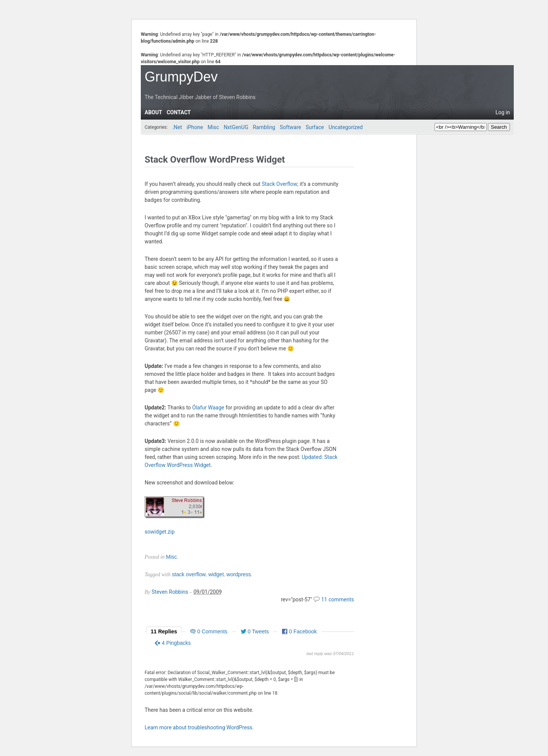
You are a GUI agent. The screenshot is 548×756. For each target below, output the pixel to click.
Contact (179, 112)
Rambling (264, 127)
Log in (503, 112)
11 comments (338, 599)
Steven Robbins (170, 592)
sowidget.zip (160, 532)
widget (216, 574)
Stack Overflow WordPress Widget (215, 160)
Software (290, 127)
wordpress (239, 574)
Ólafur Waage (208, 408)
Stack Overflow (280, 184)
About (153, 112)
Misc (213, 127)
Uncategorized (346, 127)
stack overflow (189, 574)
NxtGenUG (236, 127)
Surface (315, 127)
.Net (177, 127)
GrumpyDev (181, 77)
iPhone (195, 127)
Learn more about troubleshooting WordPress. (199, 727)
